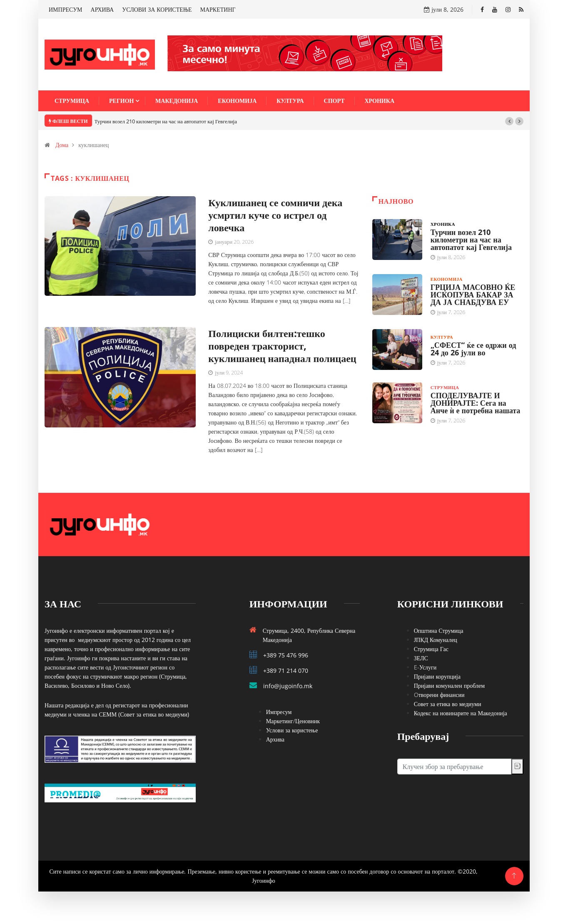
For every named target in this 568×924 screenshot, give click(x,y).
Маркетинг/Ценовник (293, 721)
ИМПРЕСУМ (66, 9)
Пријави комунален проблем (449, 686)
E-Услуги (425, 667)
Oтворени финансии (439, 695)
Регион (121, 101)
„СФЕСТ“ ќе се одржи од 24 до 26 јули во (473, 349)
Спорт (334, 101)
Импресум (279, 712)
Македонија (177, 101)
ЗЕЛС (421, 658)
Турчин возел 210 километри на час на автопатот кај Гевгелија (166, 121)
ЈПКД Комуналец (436, 640)
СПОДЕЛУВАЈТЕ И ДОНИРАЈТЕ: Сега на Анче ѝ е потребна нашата (476, 403)
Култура (290, 101)
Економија (237, 101)
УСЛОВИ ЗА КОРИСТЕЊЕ (157, 9)
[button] (509, 121)
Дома (62, 145)
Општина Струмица (439, 631)
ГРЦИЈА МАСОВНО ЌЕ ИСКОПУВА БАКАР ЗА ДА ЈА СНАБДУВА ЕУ (473, 295)
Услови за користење (292, 730)
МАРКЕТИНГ (218, 9)
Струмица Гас (431, 649)
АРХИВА (102, 9)
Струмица (72, 101)
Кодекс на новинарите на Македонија (461, 713)
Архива (275, 739)
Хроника (380, 101)
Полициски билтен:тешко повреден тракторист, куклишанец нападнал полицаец (282, 346)
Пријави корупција (437, 676)
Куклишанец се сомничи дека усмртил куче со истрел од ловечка (275, 215)
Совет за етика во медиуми (448, 704)
